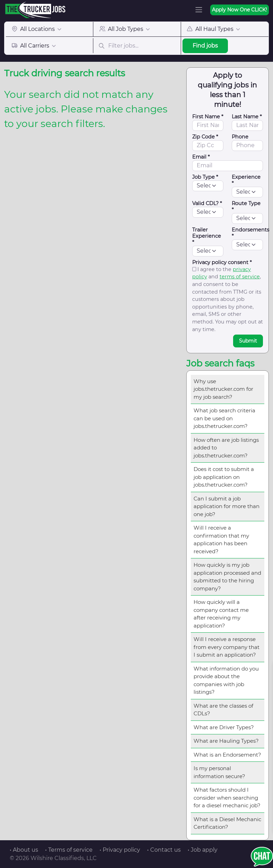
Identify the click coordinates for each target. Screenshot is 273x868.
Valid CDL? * (207, 203)
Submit (248, 341)
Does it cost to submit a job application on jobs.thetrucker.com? (224, 477)
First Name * (208, 117)
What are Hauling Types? (226, 741)
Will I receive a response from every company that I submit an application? (227, 647)
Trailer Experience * (207, 236)
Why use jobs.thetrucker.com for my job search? (223, 389)
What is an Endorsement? (227, 755)
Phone (240, 137)
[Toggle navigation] (199, 10)
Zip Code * (205, 137)
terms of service (240, 277)
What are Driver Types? (224, 727)
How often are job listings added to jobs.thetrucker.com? (226, 448)
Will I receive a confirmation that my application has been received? (221, 540)
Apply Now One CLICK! (240, 10)
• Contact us (164, 850)
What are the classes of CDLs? (223, 710)
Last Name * (247, 117)
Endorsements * (250, 233)
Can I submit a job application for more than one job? (227, 506)
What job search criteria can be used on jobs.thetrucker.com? (224, 418)
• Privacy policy (120, 850)
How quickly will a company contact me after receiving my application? (221, 614)
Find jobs (205, 46)
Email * (201, 157)
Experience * (246, 180)
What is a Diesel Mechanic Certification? (227, 823)
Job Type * (205, 177)
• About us (24, 850)
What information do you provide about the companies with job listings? (226, 680)
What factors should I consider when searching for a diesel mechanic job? (227, 798)
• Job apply (203, 850)
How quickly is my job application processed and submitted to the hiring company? (227, 577)
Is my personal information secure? (219, 772)
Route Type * (246, 207)
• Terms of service (69, 850)
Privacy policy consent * (222, 262)
